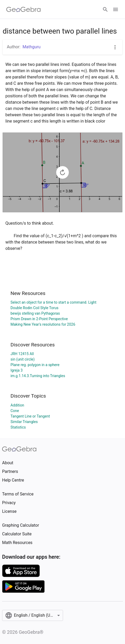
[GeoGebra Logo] (24, 9)
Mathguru (32, 47)
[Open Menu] (116, 9)
